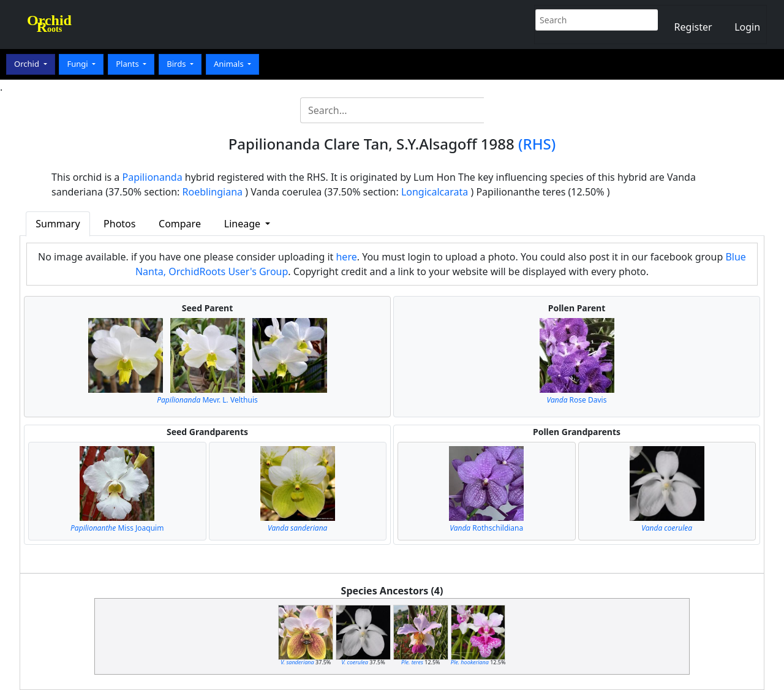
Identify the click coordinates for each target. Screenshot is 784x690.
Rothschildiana (486, 528)
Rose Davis (577, 400)
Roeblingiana (213, 192)
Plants (128, 64)
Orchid (28, 64)
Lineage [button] (243, 224)
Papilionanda (153, 177)
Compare (180, 224)
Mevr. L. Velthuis (207, 400)
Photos (119, 224)
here (346, 257)
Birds (177, 64)
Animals (230, 64)
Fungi (78, 64)
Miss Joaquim (117, 528)
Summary (58, 224)
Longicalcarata (435, 192)
